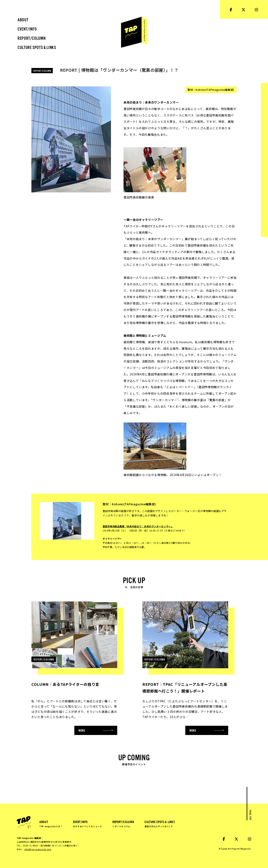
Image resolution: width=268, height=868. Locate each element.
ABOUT (51, 824)
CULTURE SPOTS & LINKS (160, 824)
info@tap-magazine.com (38, 849)
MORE (96, 730)
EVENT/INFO (88, 824)
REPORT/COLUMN (123, 824)
